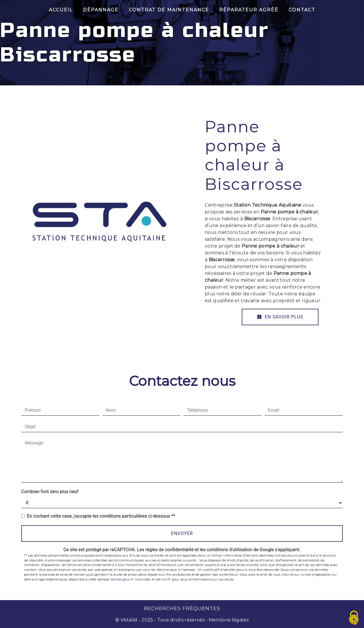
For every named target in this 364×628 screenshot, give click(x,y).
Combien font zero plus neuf (50, 492)
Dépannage (101, 10)
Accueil (61, 10)
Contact (302, 10)
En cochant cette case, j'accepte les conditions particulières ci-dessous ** (101, 516)
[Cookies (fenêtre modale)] (354, 618)
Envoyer (182, 533)
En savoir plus (280, 317)
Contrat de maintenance (169, 10)
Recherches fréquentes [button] (182, 608)
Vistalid (129, 620)
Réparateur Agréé (249, 10)
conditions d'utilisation (229, 550)
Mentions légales (228, 620)
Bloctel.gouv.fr (122, 579)
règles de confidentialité (169, 550)
